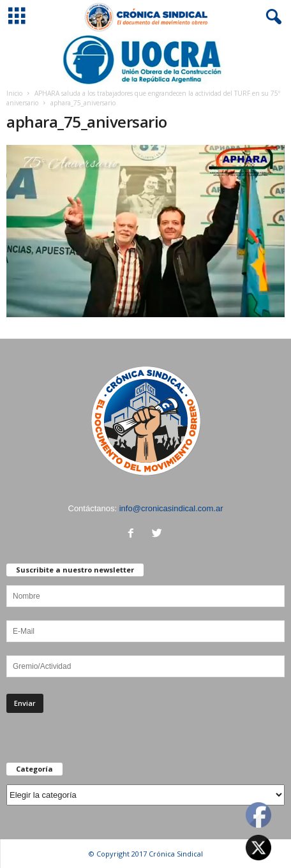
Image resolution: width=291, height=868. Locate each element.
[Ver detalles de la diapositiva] (145, 60)
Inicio (14, 93)
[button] (271, 17)
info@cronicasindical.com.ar (171, 508)
